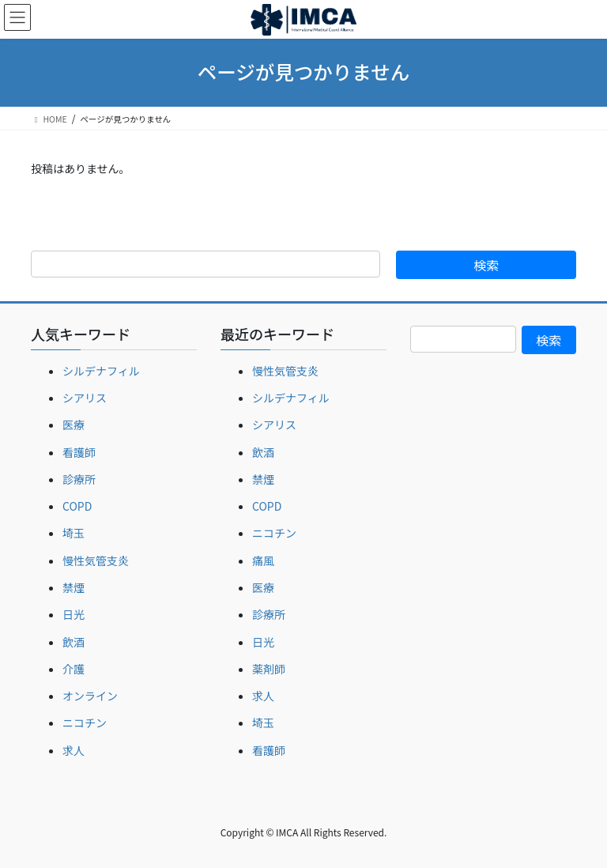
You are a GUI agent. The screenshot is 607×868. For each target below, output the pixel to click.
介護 (74, 669)
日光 (74, 614)
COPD (77, 506)
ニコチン (85, 723)
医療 (74, 425)
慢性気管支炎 (96, 560)
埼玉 (74, 533)
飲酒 (74, 642)
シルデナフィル (101, 371)
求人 (74, 750)
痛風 (263, 560)
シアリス (85, 398)
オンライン (90, 696)
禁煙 (74, 587)
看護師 (79, 452)
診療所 (79, 479)
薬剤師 (269, 669)
